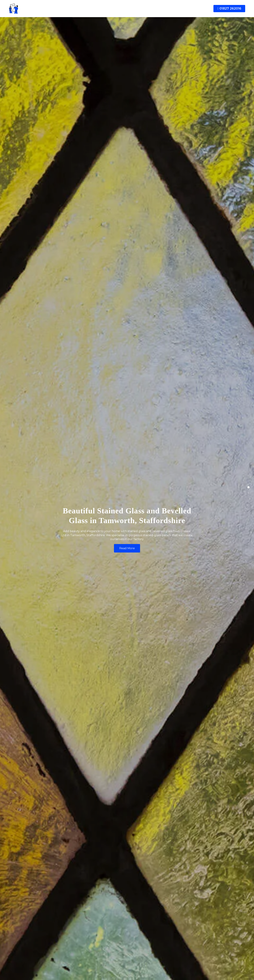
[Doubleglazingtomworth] (35, 9)
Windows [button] (86, 9)
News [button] (173, 9)
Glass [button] (158, 9)
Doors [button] (102, 9)
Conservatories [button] (122, 9)
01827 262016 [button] (229, 8)
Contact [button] (188, 9)
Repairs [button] (143, 9)
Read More (127, 548)
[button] (73, 8)
